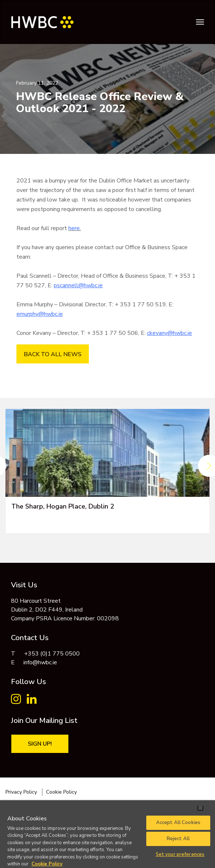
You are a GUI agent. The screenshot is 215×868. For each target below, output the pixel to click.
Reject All (178, 839)
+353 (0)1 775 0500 (52, 654)
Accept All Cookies (178, 823)
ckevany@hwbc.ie (169, 333)
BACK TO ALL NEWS (53, 354)
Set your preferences (180, 854)
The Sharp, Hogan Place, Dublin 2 (63, 506)
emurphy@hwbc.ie (40, 314)
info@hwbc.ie (40, 662)
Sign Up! (40, 744)
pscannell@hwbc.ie (78, 285)
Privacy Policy (21, 792)
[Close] (200, 808)
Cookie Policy (61, 792)
